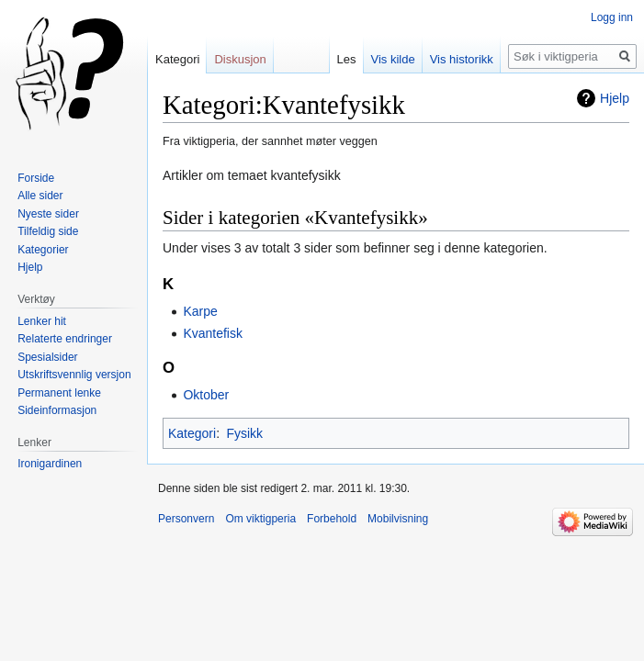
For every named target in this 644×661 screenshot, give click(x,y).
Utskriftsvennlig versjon (74, 375)
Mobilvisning (398, 519)
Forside (36, 178)
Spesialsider (47, 357)
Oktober (206, 395)
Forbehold (332, 519)
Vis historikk (462, 59)
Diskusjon (240, 59)
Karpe (200, 311)
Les (347, 59)
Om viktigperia (260, 519)
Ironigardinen (50, 464)
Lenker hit (42, 321)
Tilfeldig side (48, 231)
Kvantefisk (213, 333)
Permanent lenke (59, 393)
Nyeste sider (48, 214)
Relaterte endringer (65, 339)
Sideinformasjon (57, 410)
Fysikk (244, 433)
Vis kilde (393, 59)
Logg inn (612, 17)
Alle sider (40, 196)
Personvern (186, 519)
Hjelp (615, 98)
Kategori (192, 433)
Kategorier (43, 250)
